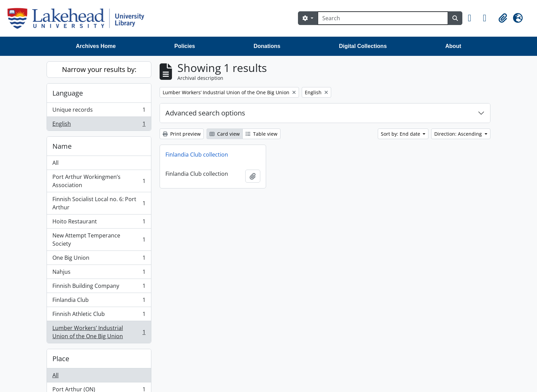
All (55, 163)
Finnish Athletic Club (99, 315)
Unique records (99, 111)
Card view (225, 134)
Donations (267, 46)
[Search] (383, 18)
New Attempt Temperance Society (99, 240)
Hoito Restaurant (99, 223)
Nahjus (99, 273)
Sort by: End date (401, 134)
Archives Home (96, 46)
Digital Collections (363, 46)
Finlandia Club (99, 301)
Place (61, 359)
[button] (473, 18)
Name (62, 146)
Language (68, 93)
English (99, 125)
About (453, 46)
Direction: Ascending (459, 134)
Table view (261, 134)
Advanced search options (205, 113)
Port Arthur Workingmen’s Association (99, 181)
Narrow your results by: (99, 69)
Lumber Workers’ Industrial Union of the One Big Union (99, 332)
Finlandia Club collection (197, 155)
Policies (185, 46)
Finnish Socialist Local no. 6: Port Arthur (99, 203)
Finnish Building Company (99, 287)
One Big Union (99, 259)
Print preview (182, 134)
